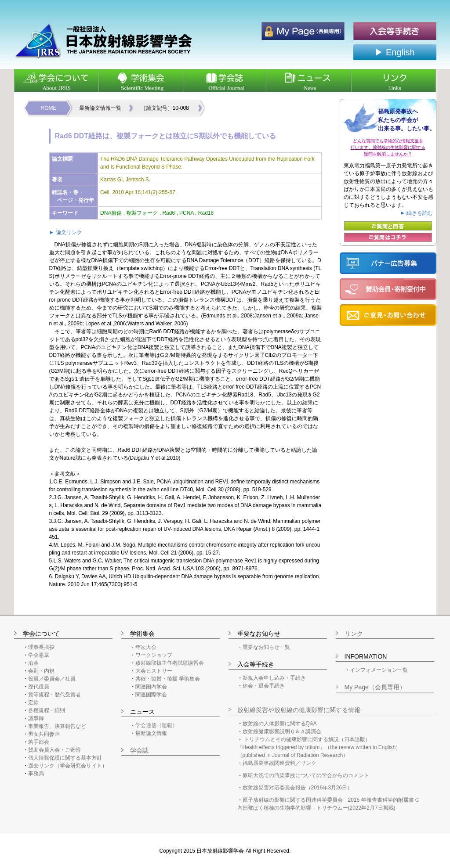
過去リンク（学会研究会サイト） (68, 766)
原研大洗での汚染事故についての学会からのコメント (306, 775)
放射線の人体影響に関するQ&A (280, 724)
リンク (354, 634)
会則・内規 (41, 671)
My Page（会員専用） (375, 687)
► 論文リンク (66, 232)
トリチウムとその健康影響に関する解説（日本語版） (307, 739)
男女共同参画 (44, 734)
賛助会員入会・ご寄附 (54, 750)
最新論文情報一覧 (100, 108)
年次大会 (146, 647)
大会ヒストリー (154, 671)
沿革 (33, 663)
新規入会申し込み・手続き (274, 678)
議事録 (36, 718)
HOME (49, 108)
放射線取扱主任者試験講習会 (170, 663)
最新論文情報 (151, 733)
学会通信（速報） (156, 725)
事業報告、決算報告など (57, 726)
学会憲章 (39, 655)
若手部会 (39, 742)
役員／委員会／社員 (52, 679)
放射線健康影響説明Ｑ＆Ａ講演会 (282, 731)
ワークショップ (154, 655)
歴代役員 (39, 687)
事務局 (36, 774)
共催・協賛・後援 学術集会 (168, 679)
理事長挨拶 (41, 647)
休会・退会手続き (264, 686)
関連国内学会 (151, 687)
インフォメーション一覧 (379, 670)
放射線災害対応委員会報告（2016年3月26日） (298, 788)
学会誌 (139, 750)
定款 (33, 702)
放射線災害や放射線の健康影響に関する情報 (299, 710)
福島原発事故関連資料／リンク (279, 763)
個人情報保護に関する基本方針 (65, 758)
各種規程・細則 (47, 710)
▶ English (394, 52)
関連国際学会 (151, 695)
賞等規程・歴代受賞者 (54, 695)
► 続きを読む (416, 213)
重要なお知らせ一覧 (266, 647)
